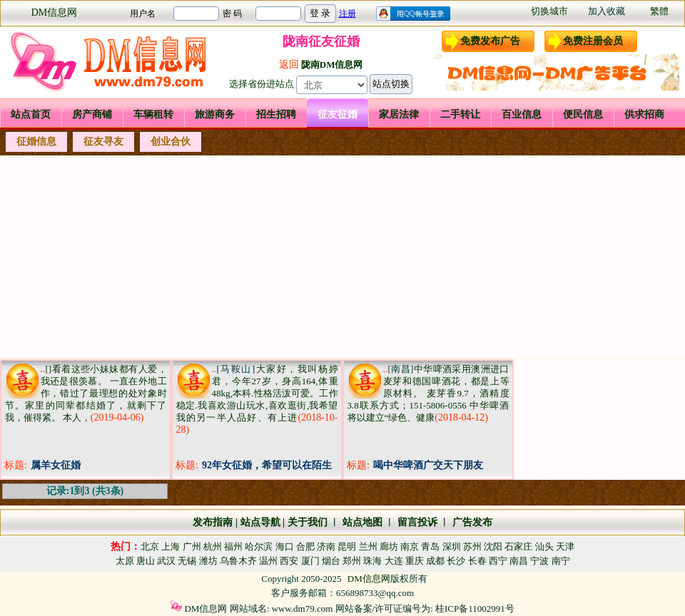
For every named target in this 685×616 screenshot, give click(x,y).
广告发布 (472, 522)
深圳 (452, 546)
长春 (477, 561)
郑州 (352, 561)
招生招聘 (276, 114)
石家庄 (518, 546)
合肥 (305, 546)
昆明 (347, 546)
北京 (150, 546)
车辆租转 (153, 114)
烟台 (331, 561)
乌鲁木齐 (238, 561)
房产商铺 (92, 114)
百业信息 (522, 114)
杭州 (213, 546)
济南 (326, 546)
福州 (233, 546)
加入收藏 (607, 11)
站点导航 (260, 522)
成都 (435, 561)
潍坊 (208, 561)
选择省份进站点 (262, 84)
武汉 (166, 561)
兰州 (368, 546)
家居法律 (399, 114)
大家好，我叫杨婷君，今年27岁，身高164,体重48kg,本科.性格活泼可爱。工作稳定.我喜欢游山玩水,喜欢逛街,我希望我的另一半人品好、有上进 (257, 393)
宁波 (539, 561)
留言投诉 (417, 522)
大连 (394, 561)
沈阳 (493, 546)
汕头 (544, 546)
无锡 (187, 561)
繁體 (659, 11)
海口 (285, 546)
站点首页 (31, 114)
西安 (289, 561)
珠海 (372, 561)
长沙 (456, 561)
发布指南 (213, 522)
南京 (410, 546)
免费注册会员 (593, 41)
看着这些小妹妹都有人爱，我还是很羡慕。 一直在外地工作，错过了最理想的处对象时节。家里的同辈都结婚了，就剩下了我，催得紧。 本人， (86, 393)
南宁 (561, 561)
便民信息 (583, 114)
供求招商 (644, 114)
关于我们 (308, 522)
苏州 (472, 546)
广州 (192, 546)
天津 (565, 546)
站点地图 (361, 522)
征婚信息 (36, 142)
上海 (171, 546)
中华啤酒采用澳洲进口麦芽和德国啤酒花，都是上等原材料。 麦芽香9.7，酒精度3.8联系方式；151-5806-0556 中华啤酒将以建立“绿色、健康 (428, 393)
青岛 (430, 546)
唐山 (146, 561)
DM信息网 (55, 12)
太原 (125, 561)
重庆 (415, 561)
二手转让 (460, 114)
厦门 (310, 561)
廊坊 (389, 546)
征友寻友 (103, 142)
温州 (268, 561)
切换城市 (549, 11)
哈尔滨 (259, 546)
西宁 (498, 561)
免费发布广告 (490, 41)
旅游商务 (215, 114)
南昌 (519, 561)
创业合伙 (171, 142)
